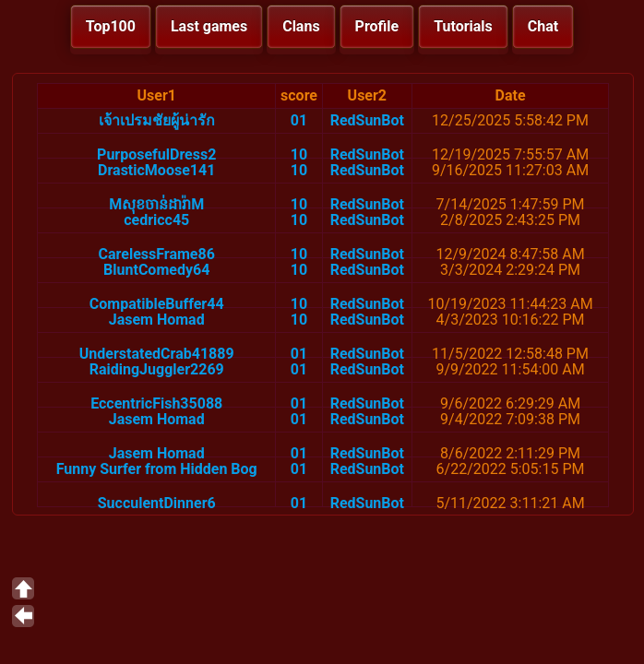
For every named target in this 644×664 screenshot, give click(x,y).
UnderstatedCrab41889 (157, 354)
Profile (377, 26)
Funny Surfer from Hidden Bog (157, 469)
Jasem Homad (157, 320)
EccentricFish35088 (156, 403)
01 (299, 120)
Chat (543, 26)
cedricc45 (156, 220)
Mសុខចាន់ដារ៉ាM (156, 204)
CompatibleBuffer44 (157, 304)
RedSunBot (367, 120)
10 (299, 154)
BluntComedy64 (156, 270)
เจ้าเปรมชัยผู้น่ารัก (157, 120)
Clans (301, 26)
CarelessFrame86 (157, 254)
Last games (209, 26)
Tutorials (463, 26)
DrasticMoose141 (156, 170)
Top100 (111, 26)
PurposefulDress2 (156, 154)
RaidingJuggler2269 (157, 369)
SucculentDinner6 (157, 503)
